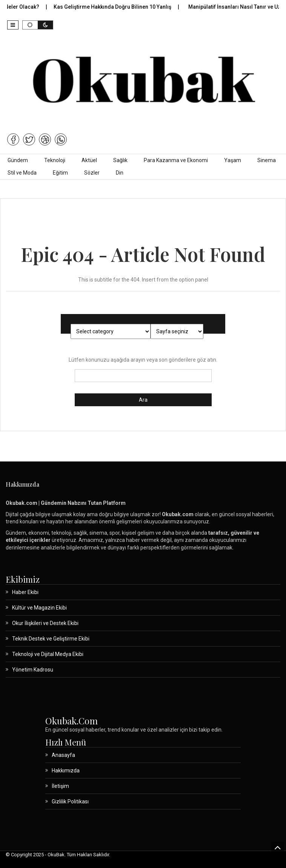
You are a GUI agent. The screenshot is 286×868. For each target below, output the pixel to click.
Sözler (92, 173)
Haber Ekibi (25, 592)
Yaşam (233, 160)
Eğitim (60, 173)
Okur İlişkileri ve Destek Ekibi (45, 623)
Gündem (18, 160)
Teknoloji (55, 160)
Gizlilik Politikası (70, 801)
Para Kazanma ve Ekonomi (176, 160)
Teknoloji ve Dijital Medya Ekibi (48, 654)
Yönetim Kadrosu (33, 670)
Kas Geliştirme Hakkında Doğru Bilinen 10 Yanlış (117, 7)
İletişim (60, 786)
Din (120, 173)
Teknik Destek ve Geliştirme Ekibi (51, 639)
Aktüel (89, 160)
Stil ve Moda (22, 173)
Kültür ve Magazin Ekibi (39, 608)
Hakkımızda (66, 771)
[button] (13, 25)
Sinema (267, 160)
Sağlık (120, 160)
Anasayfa (63, 755)
